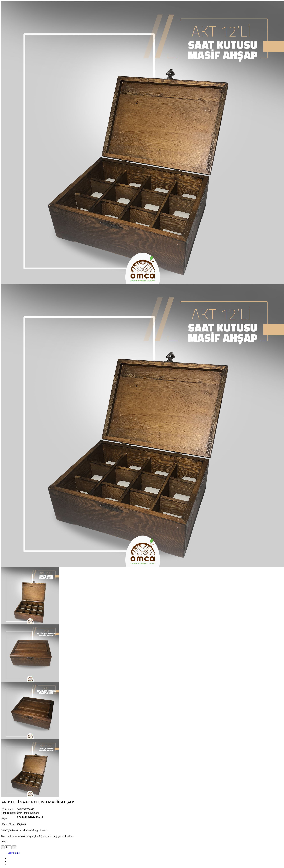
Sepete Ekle (10, 853)
